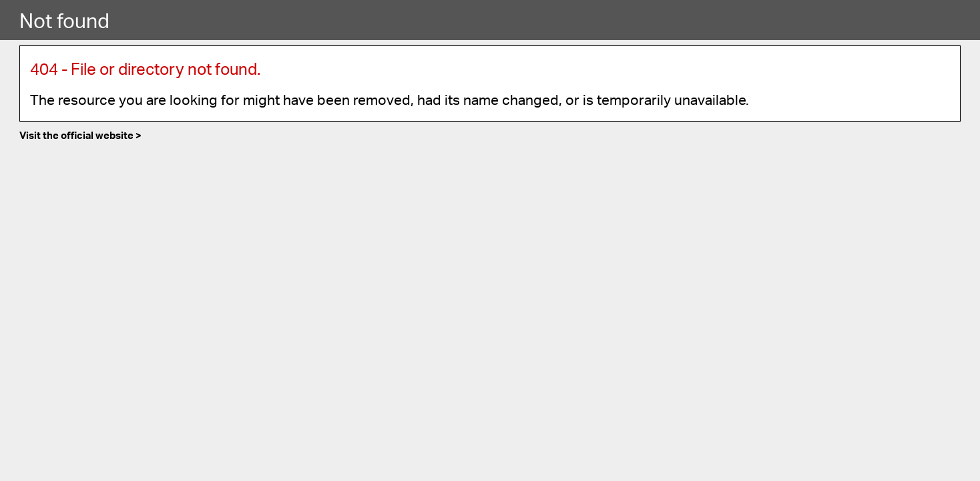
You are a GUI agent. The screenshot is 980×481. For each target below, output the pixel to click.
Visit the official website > (80, 135)
